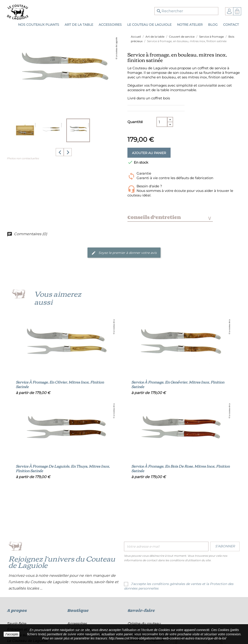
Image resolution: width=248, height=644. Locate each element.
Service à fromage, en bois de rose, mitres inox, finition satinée (181, 468)
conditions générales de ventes (177, 584)
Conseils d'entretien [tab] (169, 217)
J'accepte (12, 634)
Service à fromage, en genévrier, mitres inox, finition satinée (178, 384)
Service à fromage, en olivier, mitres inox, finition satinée (60, 384)
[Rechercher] (186, 11)
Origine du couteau (144, 624)
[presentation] (162, 573)
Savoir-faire (16, 624)
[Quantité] (162, 122)
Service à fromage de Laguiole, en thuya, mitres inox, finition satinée (63, 468)
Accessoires (77, 624)
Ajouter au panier (149, 153)
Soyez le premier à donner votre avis (124, 253)
